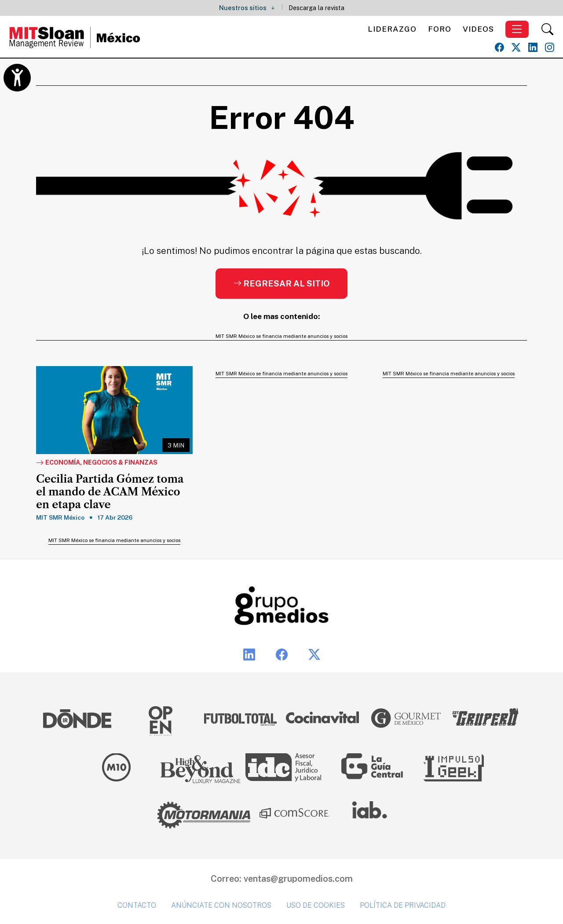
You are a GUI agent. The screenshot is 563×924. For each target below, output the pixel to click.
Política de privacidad (403, 905)
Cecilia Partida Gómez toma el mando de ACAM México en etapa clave (110, 492)
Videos (478, 29)
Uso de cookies (316, 905)
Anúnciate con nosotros (221, 905)
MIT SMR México (60, 517)
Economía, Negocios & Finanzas (97, 463)
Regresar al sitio (281, 283)
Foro (440, 29)
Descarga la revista (316, 8)
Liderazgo (392, 29)
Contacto (137, 905)
